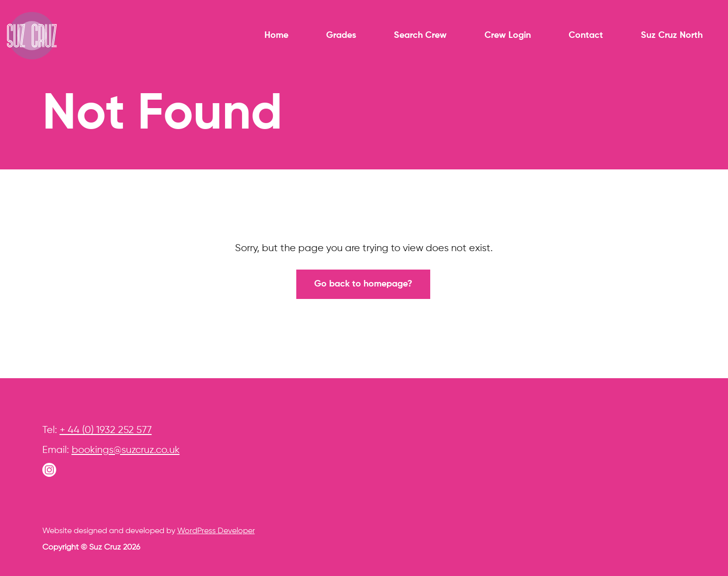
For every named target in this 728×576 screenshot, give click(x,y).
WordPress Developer (216, 531)
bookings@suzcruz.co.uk (126, 450)
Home (276, 35)
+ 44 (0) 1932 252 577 (106, 430)
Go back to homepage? (363, 284)
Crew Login (508, 35)
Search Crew (420, 35)
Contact (586, 35)
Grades (341, 35)
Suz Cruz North (672, 35)
